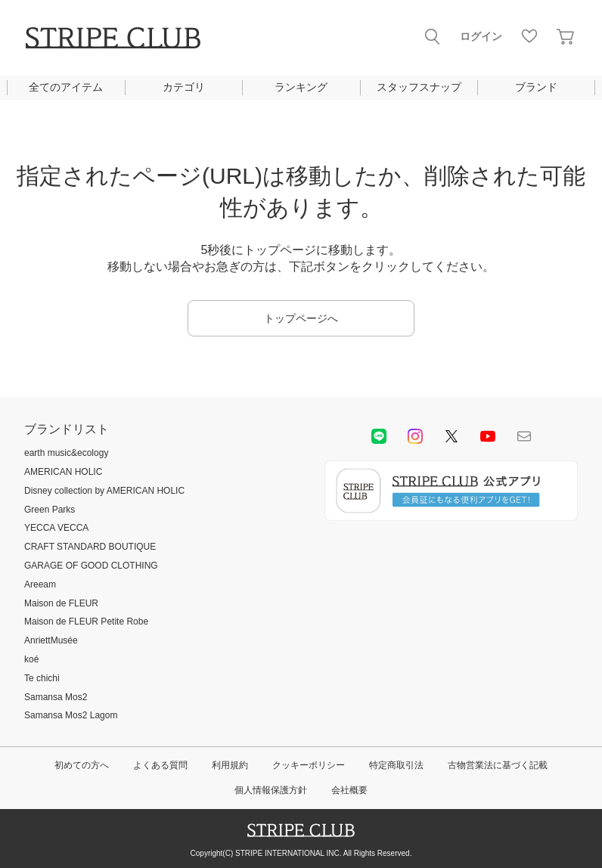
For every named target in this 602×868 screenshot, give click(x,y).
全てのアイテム (66, 87)
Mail (524, 436)
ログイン (481, 36)
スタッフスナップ (419, 87)
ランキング (301, 87)
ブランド (536, 87)
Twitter (451, 436)
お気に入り (529, 36)
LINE (379, 436)
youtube (488, 436)
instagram (415, 436)
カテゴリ (184, 87)
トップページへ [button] (301, 318)
